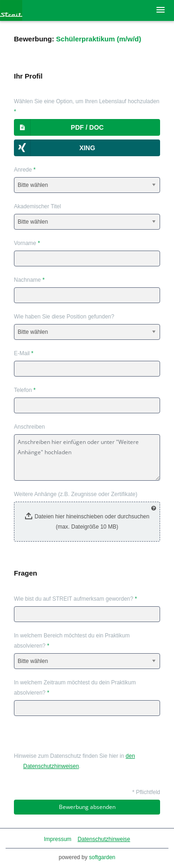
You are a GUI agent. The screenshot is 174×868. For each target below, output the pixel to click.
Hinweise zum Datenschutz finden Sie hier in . (74, 761)
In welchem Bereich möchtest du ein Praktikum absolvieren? (72, 641)
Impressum (57, 839)
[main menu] (161, 10)
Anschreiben (29, 427)
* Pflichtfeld (146, 792)
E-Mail (24, 353)
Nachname (29, 280)
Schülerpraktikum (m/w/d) (99, 39)
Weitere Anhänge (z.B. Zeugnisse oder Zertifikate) (76, 494)
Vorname (27, 243)
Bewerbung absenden (87, 807)
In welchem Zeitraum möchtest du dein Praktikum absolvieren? (75, 688)
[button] (87, 127)
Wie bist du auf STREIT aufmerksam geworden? (75, 599)
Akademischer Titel (37, 206)
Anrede (25, 170)
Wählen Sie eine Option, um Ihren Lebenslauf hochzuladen (87, 106)
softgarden (102, 857)
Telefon (25, 390)
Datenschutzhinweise (104, 839)
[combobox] (87, 185)
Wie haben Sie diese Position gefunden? (64, 317)
